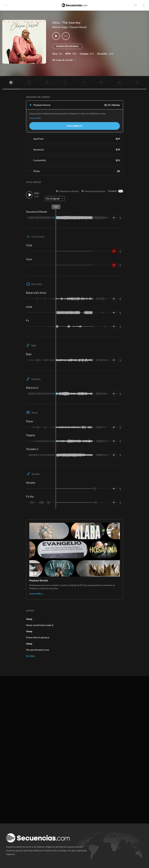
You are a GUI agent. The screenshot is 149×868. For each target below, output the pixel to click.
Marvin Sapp (60, 27)
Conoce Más (35, 118)
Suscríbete (75, 126)
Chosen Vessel (78, 27)
